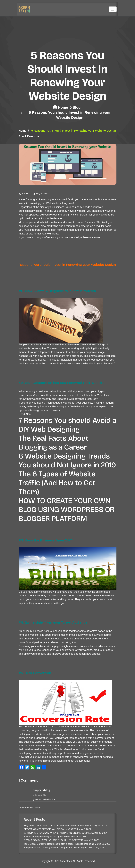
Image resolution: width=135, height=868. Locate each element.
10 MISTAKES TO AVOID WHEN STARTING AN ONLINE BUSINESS (58, 833)
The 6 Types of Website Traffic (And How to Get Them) (57, 483)
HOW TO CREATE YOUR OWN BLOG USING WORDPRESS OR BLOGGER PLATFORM (67, 510)
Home (63, 107)
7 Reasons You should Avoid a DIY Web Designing (68, 425)
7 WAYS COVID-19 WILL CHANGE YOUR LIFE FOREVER (53, 840)
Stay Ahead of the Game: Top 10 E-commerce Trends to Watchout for (58, 826)
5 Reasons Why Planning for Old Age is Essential (48, 837)
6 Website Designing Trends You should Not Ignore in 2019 (67, 461)
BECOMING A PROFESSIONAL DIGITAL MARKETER (51, 829)
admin (25, 194)
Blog (77, 107)
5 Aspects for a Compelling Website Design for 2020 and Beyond (56, 848)
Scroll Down (29, 136)
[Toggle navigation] (113, 9)
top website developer (53, 352)
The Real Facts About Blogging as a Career (54, 443)
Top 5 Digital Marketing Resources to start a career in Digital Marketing (59, 844)
